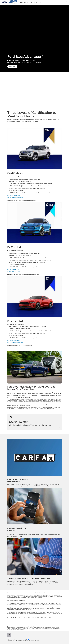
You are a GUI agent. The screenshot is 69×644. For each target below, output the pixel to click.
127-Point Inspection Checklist (14, 271)
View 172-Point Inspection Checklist (15, 197)
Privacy (24, 639)
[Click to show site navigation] (67, 2)
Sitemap (21, 639)
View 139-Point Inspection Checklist (15, 342)
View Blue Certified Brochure (14, 340)
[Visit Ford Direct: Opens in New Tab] (39, 641)
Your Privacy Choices (32, 639)
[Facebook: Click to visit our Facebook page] (10, 635)
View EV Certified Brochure (13, 269)
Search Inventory (12, 66)
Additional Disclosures (42, 639)
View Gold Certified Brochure (14, 195)
